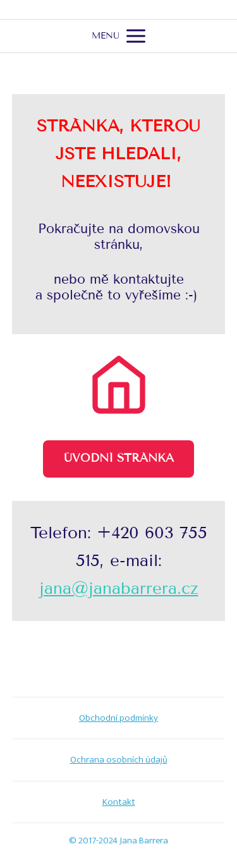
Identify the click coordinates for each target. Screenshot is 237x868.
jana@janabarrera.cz (119, 588)
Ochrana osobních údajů (119, 760)
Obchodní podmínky (118, 718)
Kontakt (119, 802)
